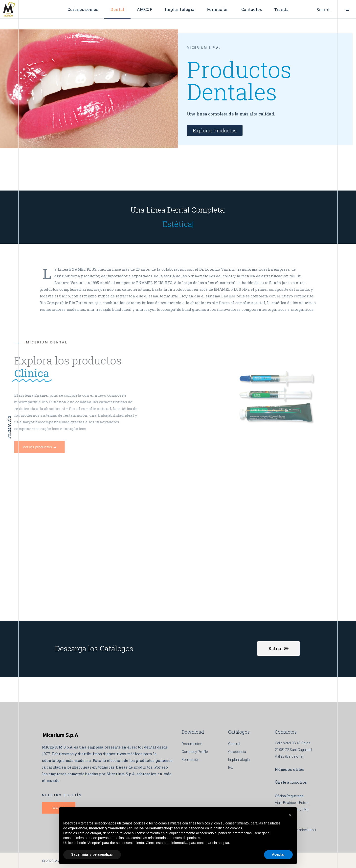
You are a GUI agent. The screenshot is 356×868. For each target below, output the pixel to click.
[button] (290, 815)
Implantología (239, 760)
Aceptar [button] (278, 854)
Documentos (192, 744)
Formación (190, 760)
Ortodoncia (237, 752)
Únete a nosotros (291, 782)
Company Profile (195, 752)
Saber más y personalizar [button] (92, 854)
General (234, 744)
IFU (231, 768)
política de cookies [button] (228, 828)
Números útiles (289, 769)
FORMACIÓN (9, 434)
